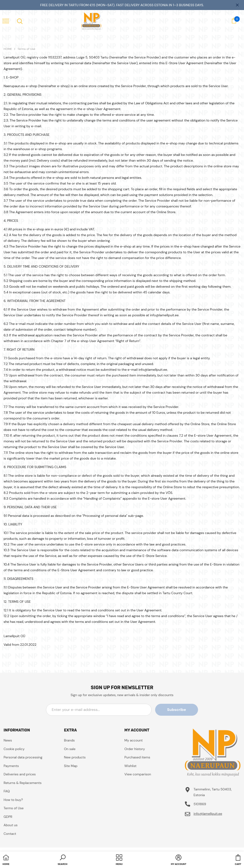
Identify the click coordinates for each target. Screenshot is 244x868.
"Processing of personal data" (105, 516)
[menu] (6, 21)
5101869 (200, 804)
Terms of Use (26, 49)
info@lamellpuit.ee (208, 814)
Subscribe (176, 710)
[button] (63, 860)
